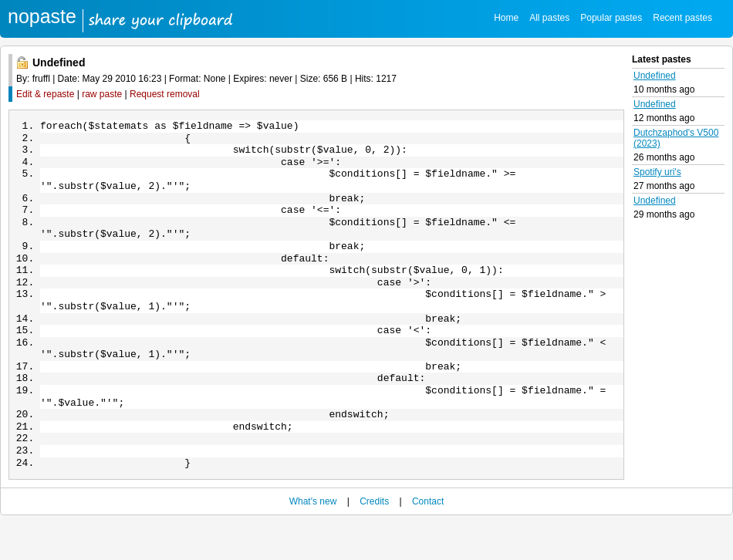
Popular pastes (611, 18)
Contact (428, 538)
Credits (374, 538)
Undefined (655, 76)
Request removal (165, 94)
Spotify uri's (657, 172)
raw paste (102, 94)
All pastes (549, 18)
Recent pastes (682, 18)
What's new (313, 538)
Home (506, 18)
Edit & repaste (45, 94)
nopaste (42, 16)
